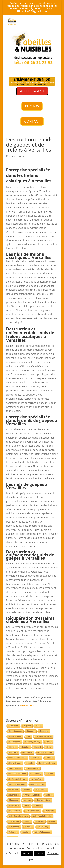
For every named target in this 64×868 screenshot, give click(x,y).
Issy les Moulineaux (47, 763)
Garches (49, 758)
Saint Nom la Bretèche (42, 816)
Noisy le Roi (14, 806)
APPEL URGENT (32, 91)
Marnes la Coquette (32, 795)
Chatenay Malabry (33, 742)
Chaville (13, 747)
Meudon (49, 795)
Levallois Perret (38, 784)
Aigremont (14, 726)
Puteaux (38, 806)
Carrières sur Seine (44, 736)
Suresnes (40, 821)
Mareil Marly (41, 790)
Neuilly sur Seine (43, 800)
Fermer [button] (40, 854)
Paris (27, 806)
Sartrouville (14, 821)
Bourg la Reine (15, 736)
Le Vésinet (14, 790)
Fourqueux (36, 758)
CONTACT (32, 121)
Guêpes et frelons (16, 156)
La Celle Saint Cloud (18, 774)
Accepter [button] (27, 854)
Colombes (13, 752)
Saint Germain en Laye (19, 816)
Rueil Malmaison (33, 811)
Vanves (52, 821)
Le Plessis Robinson (18, 779)
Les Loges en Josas (17, 784)
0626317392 (27, 705)
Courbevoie (28, 752)
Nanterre (27, 800)
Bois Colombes (16, 731)
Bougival (31, 731)
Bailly (39, 726)
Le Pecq (50, 774)
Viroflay (26, 832)
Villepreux (13, 832)
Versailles (29, 827)
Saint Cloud (50, 811)
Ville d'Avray (43, 827)
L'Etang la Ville (33, 768)
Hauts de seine (15, 763)
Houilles (30, 763)
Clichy (49, 747)
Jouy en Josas (15, 768)
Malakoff (27, 790)
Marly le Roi (14, 795)
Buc (29, 736)
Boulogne (44, 731)
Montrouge (14, 800)
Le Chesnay (36, 774)
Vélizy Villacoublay (43, 832)
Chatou (48, 742)
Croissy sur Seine (45, 752)
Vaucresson (14, 827)
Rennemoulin (15, 811)
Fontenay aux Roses (18, 758)
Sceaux (27, 821)
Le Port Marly (37, 779)
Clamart (38, 747)
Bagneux (27, 726)
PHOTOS (32, 106)
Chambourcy (15, 742)
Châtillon (25, 747)
